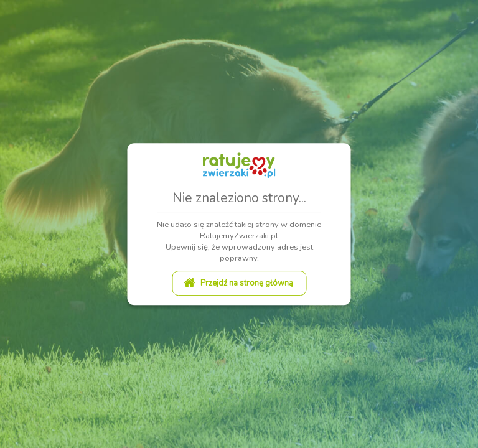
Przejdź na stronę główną (238, 283)
